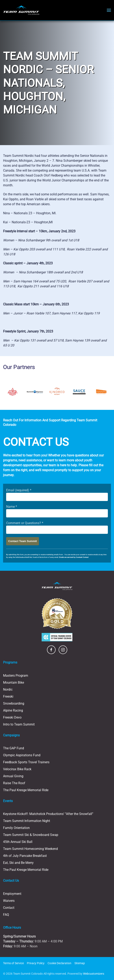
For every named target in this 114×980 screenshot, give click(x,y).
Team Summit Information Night (27, 821)
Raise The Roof (14, 783)
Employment (12, 894)
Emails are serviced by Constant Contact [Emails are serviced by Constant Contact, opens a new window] (74, 557)
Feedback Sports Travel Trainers (26, 762)
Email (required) (19, 490)
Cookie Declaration (59, 963)
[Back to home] (21, 10)
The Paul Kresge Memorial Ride (26, 790)
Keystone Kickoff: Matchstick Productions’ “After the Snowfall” (48, 814)
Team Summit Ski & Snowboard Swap (31, 835)
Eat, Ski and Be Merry (18, 863)
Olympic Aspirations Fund (22, 755)
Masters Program (16, 676)
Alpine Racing (13, 710)
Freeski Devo (12, 717)
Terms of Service (13, 963)
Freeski (8, 696)
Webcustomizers (94, 974)
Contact (9, 908)
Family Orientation (16, 828)
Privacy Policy (36, 963)
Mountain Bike (14, 683)
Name (12, 507)
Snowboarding (14, 703)
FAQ (6, 915)
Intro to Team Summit (19, 724)
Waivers (9, 901)
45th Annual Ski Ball (18, 842)
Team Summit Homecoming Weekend (30, 849)
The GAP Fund (14, 748)
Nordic (8, 689)
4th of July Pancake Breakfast (25, 856)
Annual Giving (13, 776)
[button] (109, 10)
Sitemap (80, 963)
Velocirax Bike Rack (17, 769)
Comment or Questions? (25, 523)
